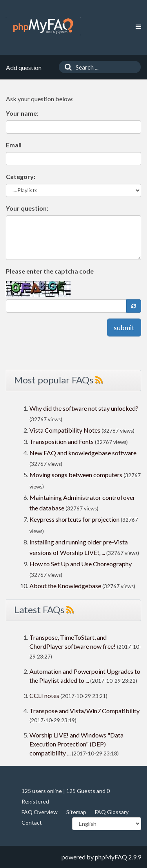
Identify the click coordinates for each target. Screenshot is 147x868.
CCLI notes (44, 695)
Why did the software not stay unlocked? (84, 408)
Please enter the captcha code (50, 271)
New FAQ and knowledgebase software (83, 453)
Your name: (22, 113)
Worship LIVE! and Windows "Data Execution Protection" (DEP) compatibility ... (76, 744)
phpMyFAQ (111, 857)
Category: (21, 176)
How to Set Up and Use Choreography (81, 564)
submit (124, 328)
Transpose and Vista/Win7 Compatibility (84, 711)
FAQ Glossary (112, 812)
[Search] (66, 67)
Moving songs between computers (76, 475)
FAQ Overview (40, 812)
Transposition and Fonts (62, 441)
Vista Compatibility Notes (65, 430)
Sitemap (76, 812)
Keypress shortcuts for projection (74, 519)
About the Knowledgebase (65, 586)
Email (14, 145)
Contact (32, 822)
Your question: (27, 208)
